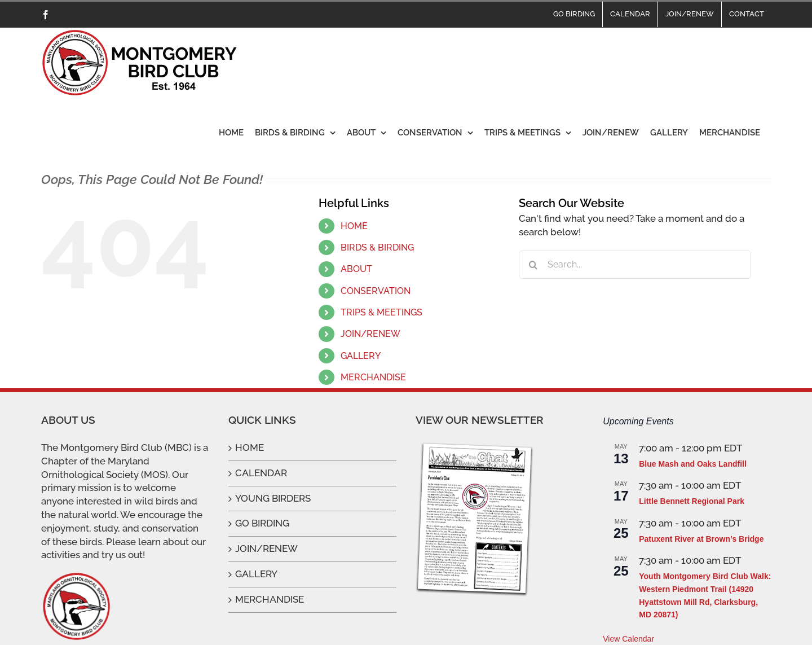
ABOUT (356, 269)
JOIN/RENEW (370, 334)
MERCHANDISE (373, 377)
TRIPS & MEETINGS (381, 312)
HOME (354, 226)
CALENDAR (261, 473)
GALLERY (361, 356)
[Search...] (635, 265)
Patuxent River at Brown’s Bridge (701, 539)
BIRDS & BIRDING (377, 247)
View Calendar (628, 639)
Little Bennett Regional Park (692, 501)
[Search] (533, 265)
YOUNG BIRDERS (273, 498)
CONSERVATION (376, 291)
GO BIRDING (262, 523)
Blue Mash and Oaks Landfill (693, 464)
